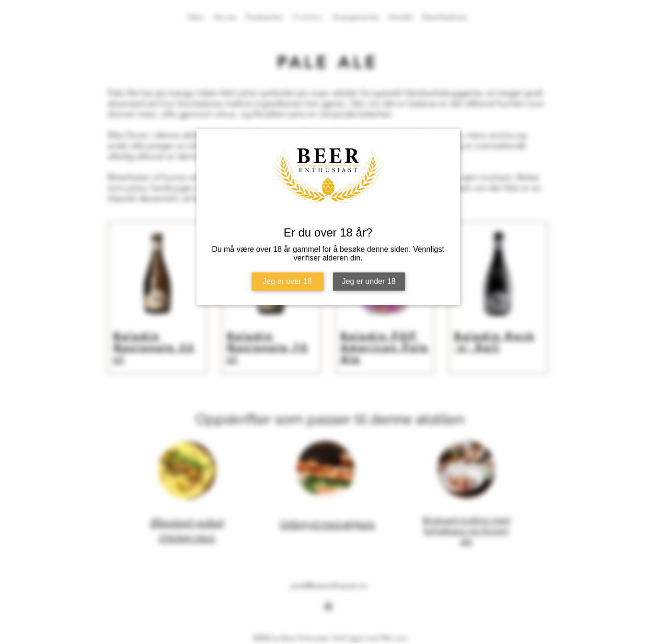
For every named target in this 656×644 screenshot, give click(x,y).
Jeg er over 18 (287, 281)
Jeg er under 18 (368, 281)
